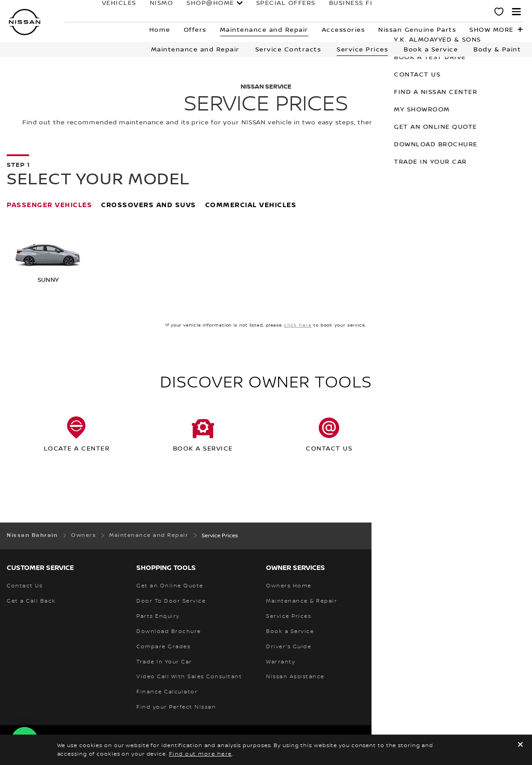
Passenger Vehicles (49, 205)
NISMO (131, 12)
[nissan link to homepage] (25, 22)
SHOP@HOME (179, 12)
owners (385, 12)
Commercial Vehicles (251, 205)
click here (298, 325)
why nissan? (446, 12)
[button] (516, 12)
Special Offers (255, 12)
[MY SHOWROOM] (499, 13)
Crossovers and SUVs (149, 205)
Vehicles (88, 12)
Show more (492, 30)
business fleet (327, 12)
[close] (520, 746)
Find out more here (201, 754)
